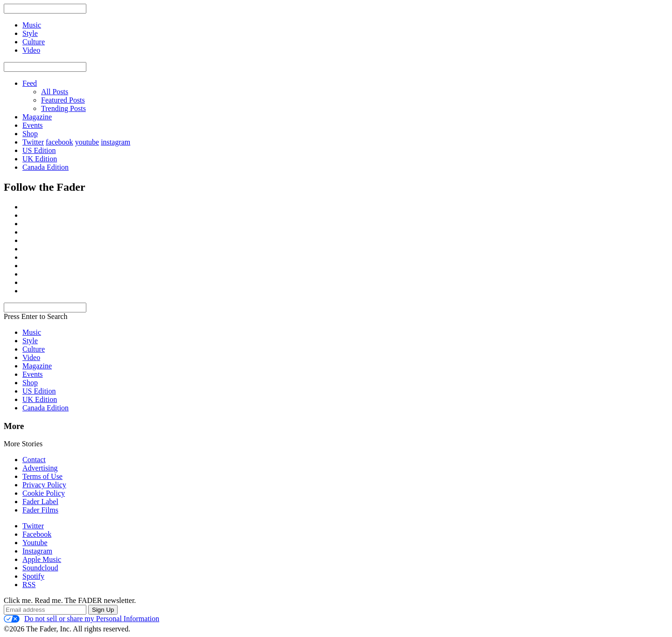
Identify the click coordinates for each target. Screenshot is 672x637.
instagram (115, 142)
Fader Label (40, 502)
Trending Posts (63, 108)
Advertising (40, 468)
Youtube (35, 543)
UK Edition (40, 159)
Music (32, 332)
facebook (59, 142)
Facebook (37, 534)
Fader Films (40, 510)
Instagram (37, 551)
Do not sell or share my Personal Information (81, 619)
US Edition (39, 150)
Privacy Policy (44, 485)
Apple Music (42, 559)
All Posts (55, 92)
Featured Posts (63, 100)
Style (30, 341)
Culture (34, 349)
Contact (34, 460)
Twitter (33, 142)
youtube (87, 142)
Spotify (33, 576)
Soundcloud (40, 568)
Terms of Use (42, 476)
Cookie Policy (44, 493)
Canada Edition (45, 167)
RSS (29, 585)
